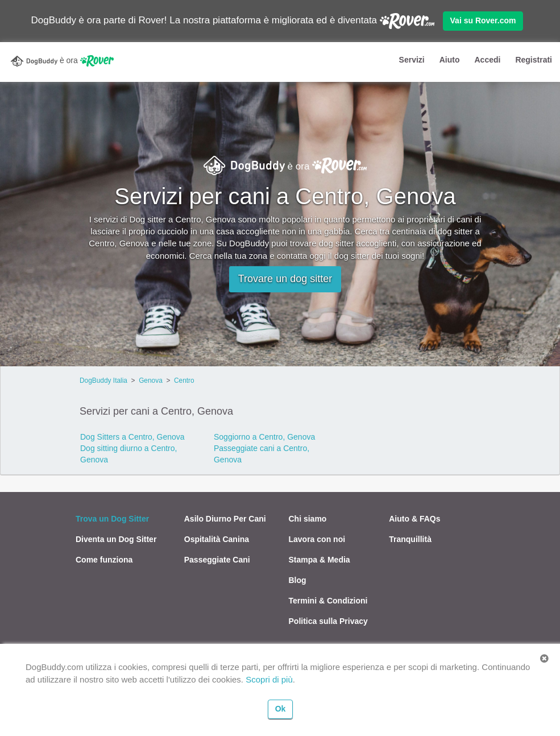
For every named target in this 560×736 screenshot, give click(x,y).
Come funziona (104, 560)
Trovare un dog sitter (285, 279)
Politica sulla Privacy (328, 621)
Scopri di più (269, 679)
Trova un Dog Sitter (112, 519)
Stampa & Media (320, 560)
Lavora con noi (317, 539)
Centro (184, 381)
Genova (151, 381)
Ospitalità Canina (217, 539)
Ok (281, 709)
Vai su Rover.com (483, 20)
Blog (298, 580)
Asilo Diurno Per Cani (225, 519)
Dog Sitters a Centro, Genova (132, 437)
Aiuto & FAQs (414, 519)
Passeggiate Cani (217, 560)
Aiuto (450, 60)
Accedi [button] (487, 60)
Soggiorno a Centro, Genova (264, 437)
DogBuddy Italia (103, 381)
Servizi (412, 60)
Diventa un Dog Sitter (116, 539)
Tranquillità (410, 539)
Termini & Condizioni (328, 601)
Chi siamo (308, 519)
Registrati (534, 60)
